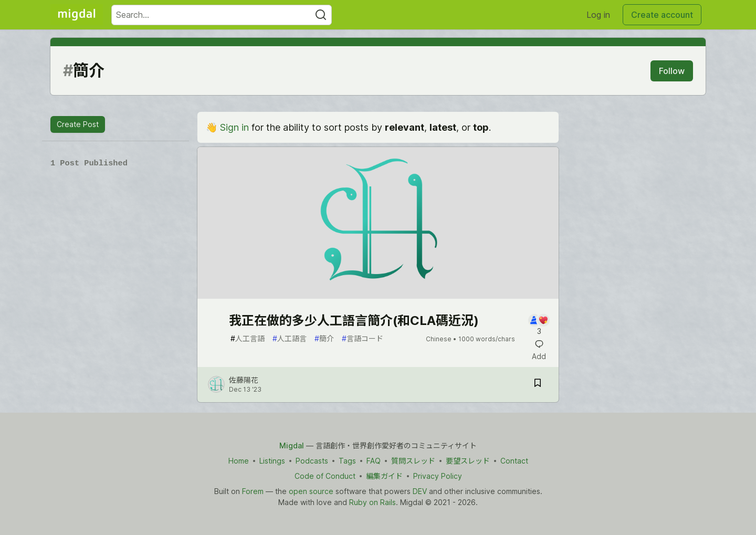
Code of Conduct (325, 476)
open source (311, 491)
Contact (514, 461)
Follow (672, 71)
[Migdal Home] (77, 15)
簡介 (324, 338)
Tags (347, 461)
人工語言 (290, 338)
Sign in (234, 127)
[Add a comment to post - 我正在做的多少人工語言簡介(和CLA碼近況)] (539, 325)
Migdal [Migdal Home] (292, 445)
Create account (662, 15)
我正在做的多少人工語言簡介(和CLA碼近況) (354, 321)
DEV (420, 491)
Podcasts (312, 461)
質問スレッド (413, 461)
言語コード (363, 338)
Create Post (78, 124)
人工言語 (248, 338)
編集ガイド (384, 476)
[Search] (321, 15)
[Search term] (222, 15)
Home (239, 461)
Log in (598, 15)
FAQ (374, 461)
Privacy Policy (438, 476)
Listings (272, 461)
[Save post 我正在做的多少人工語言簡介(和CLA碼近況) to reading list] (538, 385)
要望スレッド (468, 461)
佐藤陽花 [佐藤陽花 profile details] (244, 380)
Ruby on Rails (372, 502)
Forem (253, 491)
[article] (378, 295)
